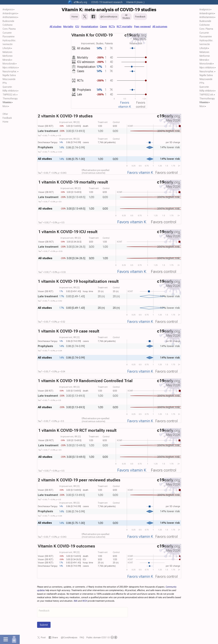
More (5, 106)
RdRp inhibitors (10, 91)
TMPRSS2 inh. (9, 95)
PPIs (5, 83)
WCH (85, 601)
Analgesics (8, 9)
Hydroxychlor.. (9, 40)
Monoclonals (9, 64)
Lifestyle (7, 48)
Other (5, 114)
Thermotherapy (10, 99)
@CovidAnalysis (69, 637)
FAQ (82, 637)
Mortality (68, 26)
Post (43, 637)
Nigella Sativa (9, 75)
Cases (103, 26)
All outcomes (160, 26)
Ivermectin (8, 44)
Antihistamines (10, 17)
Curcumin (7, 33)
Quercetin (7, 87)
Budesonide (8, 21)
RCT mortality (125, 26)
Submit (44, 625)
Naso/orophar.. (10, 71)
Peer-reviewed (142, 26)
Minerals (7, 60)
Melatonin (7, 52)
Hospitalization (90, 26)
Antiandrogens (10, 13)
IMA (76, 601)
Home (5, 122)
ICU (77, 26)
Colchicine (8, 25)
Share (55, 637)
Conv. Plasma (9, 29)
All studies (56, 26)
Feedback (7, 118)
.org (80, 2)
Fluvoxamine (9, 37)
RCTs (112, 26)
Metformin (8, 56)
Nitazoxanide (9, 79)
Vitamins (7, 102)
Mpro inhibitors (10, 68)
